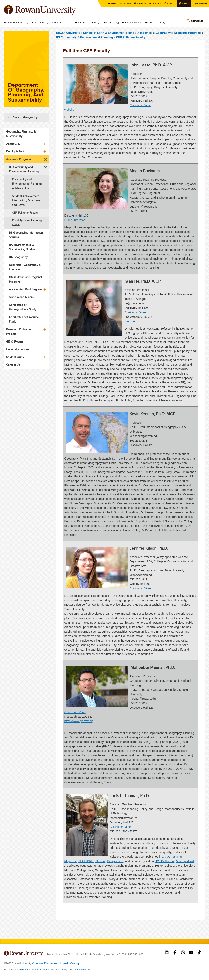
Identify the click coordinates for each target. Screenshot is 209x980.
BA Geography (18, 257)
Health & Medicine (85, 22)
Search (197, 21)
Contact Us (13, 365)
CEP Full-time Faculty (131, 37)
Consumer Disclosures (45, 963)
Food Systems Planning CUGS (27, 223)
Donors (155, 4)
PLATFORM (86, 861)
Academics (38, 22)
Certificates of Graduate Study (24, 319)
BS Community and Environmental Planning (24, 169)
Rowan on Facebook (175, 953)
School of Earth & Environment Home (109, 33)
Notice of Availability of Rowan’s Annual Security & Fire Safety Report (52, 970)
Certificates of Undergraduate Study (23, 307)
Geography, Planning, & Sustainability (21, 134)
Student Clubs (15, 357)
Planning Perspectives (110, 861)
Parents (140, 4)
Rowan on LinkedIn (167, 953)
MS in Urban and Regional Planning (25, 279)
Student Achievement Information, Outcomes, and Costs (27, 200)
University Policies (18, 349)
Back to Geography (25, 117)
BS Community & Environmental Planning (84, 37)
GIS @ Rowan (14, 341)
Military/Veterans (132, 22)
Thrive (148, 22)
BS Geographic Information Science (26, 235)
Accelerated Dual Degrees (26, 289)
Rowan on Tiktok (199, 953)
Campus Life (60, 22)
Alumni (125, 4)
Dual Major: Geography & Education (25, 267)
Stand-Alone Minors (21, 297)
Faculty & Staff (15, 151)
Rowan (199, 3)
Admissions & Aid (14, 22)
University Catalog (69, 963)
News (112, 4)
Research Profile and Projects (19, 331)
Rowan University (46, 10)
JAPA (166, 857)
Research (109, 22)
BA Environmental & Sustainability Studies (22, 247)
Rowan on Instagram (183, 953)
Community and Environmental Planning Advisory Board (27, 184)
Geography (163, 33)
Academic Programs (188, 33)
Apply (185, 3)
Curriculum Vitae (140, 105)
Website (130, 321)
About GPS (13, 144)
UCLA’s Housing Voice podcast (174, 861)
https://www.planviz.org (79, 721)
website (69, 110)
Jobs (169, 4)
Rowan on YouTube (191, 953)
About (158, 22)
